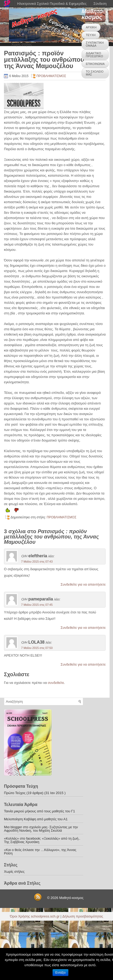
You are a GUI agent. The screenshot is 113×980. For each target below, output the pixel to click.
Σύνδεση (100, 4)
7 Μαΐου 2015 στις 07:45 (37, 605)
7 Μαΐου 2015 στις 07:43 (37, 562)
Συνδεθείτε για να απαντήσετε (83, 584)
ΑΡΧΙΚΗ (91, 27)
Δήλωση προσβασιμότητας (83, 916)
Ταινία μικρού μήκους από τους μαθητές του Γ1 (39, 811)
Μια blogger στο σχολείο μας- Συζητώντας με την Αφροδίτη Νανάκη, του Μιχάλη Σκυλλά (41, 829)
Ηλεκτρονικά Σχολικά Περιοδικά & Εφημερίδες (52, 4)
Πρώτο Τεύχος (15, 793)
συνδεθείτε (56, 683)
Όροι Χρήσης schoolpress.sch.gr (35, 916)
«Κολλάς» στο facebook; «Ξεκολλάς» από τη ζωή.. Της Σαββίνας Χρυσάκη (42, 840)
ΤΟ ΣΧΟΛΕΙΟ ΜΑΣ (95, 73)
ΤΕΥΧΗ (91, 35)
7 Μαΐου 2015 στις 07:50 (37, 648)
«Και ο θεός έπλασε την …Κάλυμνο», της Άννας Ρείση (40, 852)
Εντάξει (61, 973)
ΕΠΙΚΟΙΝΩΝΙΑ (95, 64)
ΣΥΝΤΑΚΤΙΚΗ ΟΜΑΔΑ (95, 44)
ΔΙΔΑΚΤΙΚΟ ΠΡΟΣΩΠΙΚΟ (94, 55)
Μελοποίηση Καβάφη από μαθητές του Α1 (36, 819)
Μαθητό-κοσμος (93, 14)
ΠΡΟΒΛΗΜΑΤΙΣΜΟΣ (51, 76)
